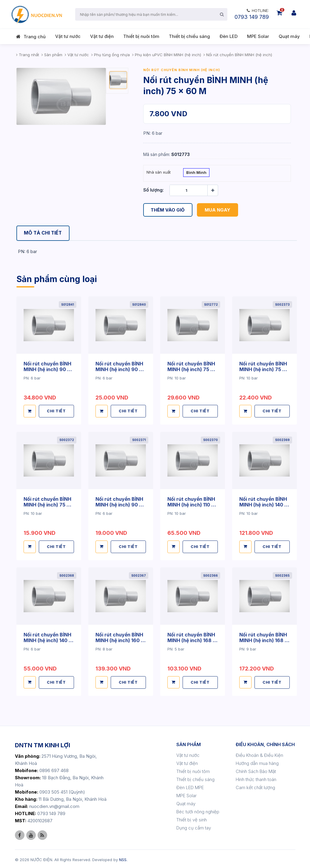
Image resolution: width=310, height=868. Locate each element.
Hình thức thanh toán (256, 778)
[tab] (44, 233)
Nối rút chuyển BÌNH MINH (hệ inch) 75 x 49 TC (263, 369)
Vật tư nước (68, 36)
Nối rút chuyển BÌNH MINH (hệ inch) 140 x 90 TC (264, 504)
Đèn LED (229, 36)
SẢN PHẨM (189, 743)
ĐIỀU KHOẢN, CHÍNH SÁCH (265, 743)
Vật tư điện (102, 36)
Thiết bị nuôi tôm (141, 36)
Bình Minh (196, 173)
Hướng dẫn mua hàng (257, 761)
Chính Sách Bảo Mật (256, 770)
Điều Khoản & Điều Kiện (259, 753)
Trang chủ (35, 37)
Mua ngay (218, 210)
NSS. (123, 858)
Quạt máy (289, 36)
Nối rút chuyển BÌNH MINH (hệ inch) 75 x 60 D (191, 369)
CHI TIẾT (57, 411)
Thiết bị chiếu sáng (189, 36)
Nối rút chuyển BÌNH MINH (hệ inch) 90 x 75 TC (119, 504)
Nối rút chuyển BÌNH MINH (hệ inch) (182, 70)
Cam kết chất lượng (255, 786)
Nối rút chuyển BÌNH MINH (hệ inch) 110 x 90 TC (191, 504)
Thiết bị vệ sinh (192, 818)
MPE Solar (258, 36)
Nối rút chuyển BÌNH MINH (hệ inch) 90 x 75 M (119, 369)
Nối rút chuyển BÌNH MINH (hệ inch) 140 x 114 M (48, 639)
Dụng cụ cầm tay (194, 826)
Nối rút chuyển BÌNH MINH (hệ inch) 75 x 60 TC (48, 504)
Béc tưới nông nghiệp (198, 810)
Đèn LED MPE (190, 786)
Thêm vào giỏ (168, 210)
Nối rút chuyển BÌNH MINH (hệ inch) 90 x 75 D (48, 369)
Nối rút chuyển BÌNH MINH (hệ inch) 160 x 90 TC (120, 639)
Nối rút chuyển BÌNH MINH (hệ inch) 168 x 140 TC (192, 639)
